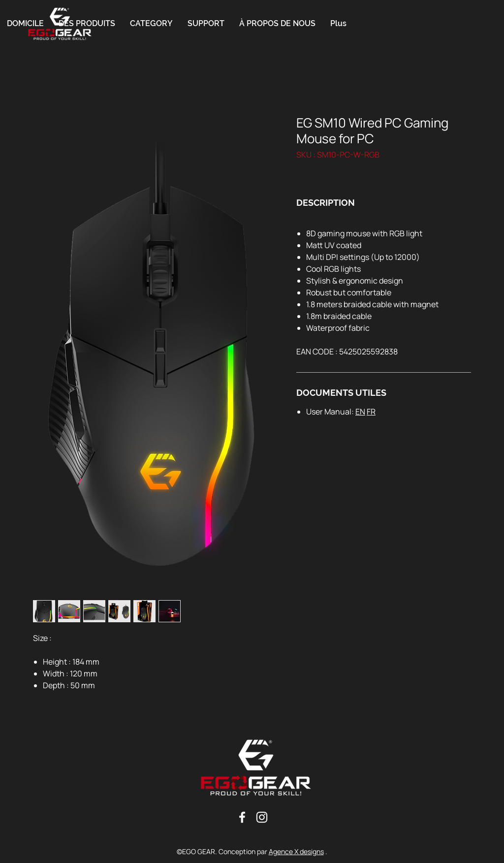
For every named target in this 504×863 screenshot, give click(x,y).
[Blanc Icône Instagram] (262, 817)
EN (360, 412)
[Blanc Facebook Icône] (242, 817)
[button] (151, 24)
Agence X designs (296, 851)
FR (371, 412)
